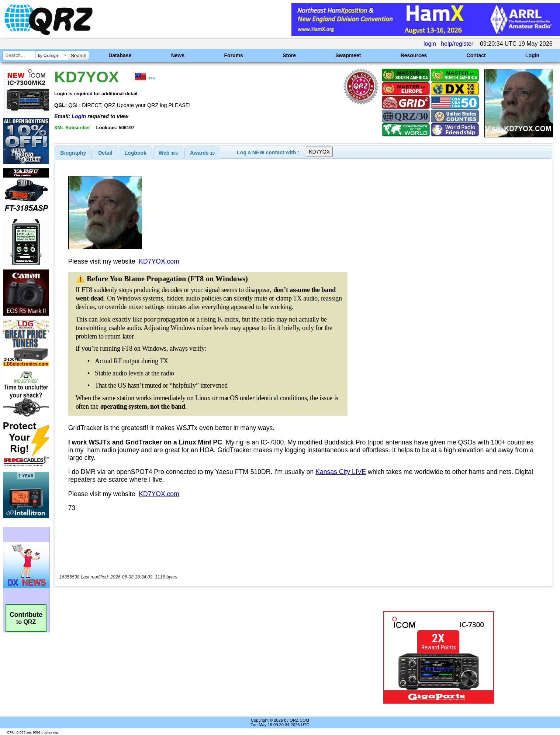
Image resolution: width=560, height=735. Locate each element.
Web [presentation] (168, 153)
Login (532, 55)
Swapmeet (348, 55)
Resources (414, 55)
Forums (234, 55)
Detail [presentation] (105, 153)
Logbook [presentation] (136, 153)
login (430, 44)
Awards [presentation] (202, 153)
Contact (476, 55)
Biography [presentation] (73, 153)
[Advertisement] (194, 657)
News (178, 55)
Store (289, 55)
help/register (457, 44)
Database (120, 55)
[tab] (73, 153)
